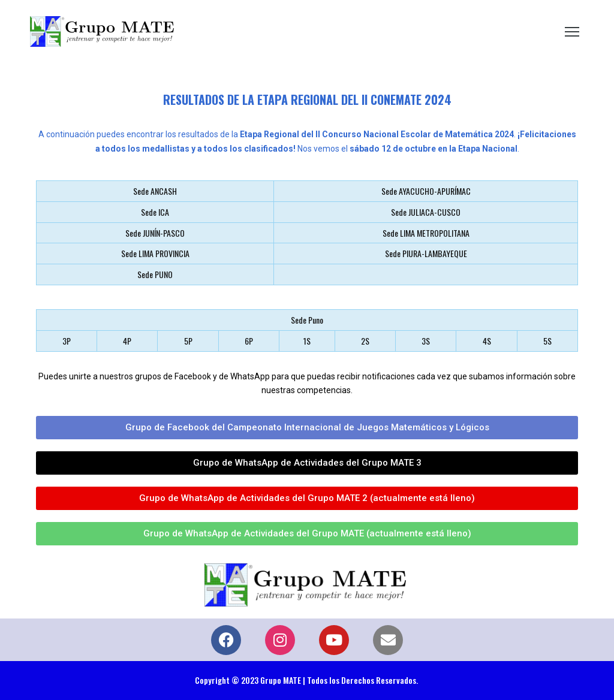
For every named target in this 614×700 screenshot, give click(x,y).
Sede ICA (155, 212)
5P (188, 341)
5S (547, 341)
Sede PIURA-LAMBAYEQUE (426, 253)
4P (127, 341)
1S (307, 341)
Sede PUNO (155, 274)
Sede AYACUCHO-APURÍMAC (426, 191)
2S (365, 341)
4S (487, 341)
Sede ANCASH (155, 191)
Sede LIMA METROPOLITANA (426, 233)
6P (249, 341)
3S (426, 341)
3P (67, 341)
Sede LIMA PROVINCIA (155, 253)
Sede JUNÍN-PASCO (155, 233)
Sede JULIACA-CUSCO (426, 212)
